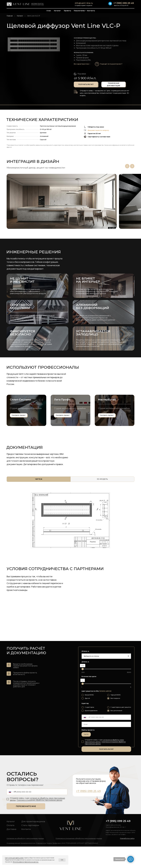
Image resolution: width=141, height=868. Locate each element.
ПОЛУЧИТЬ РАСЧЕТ (106, 771)
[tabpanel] (70, 542)
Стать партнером (30, 847)
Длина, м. (85, 673)
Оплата (10, 847)
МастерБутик (107, 425)
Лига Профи (62, 425)
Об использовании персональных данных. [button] (26, 862)
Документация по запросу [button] (98, 130)
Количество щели (89, 698)
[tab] (39, 501)
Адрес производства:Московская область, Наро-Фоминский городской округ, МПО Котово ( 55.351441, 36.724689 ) (121, 854)
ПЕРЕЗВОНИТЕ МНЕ (26, 828)
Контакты (26, 851)
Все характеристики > (82, 64)
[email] (106, 746)
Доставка (11, 851)
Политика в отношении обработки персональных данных (105, 764)
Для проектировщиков (33, 843)
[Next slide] (132, 166)
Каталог (20, 16)
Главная (10, 16)
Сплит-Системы (20, 425)
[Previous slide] (127, 166)
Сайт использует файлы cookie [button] (14, 858)
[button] (112, 64)
